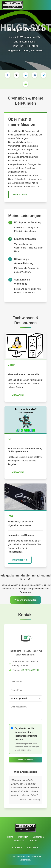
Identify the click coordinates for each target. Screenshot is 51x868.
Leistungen (38, 837)
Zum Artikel (18, 395)
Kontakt (34, 841)
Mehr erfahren (20, 195)
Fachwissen (19, 841)
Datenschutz (33, 848)
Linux (11, 365)
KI (9, 439)
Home (10, 837)
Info (10, 516)
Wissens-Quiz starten (26, 600)
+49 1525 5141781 (30, 670)
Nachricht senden (26, 760)
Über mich (23, 837)
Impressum (17, 848)
